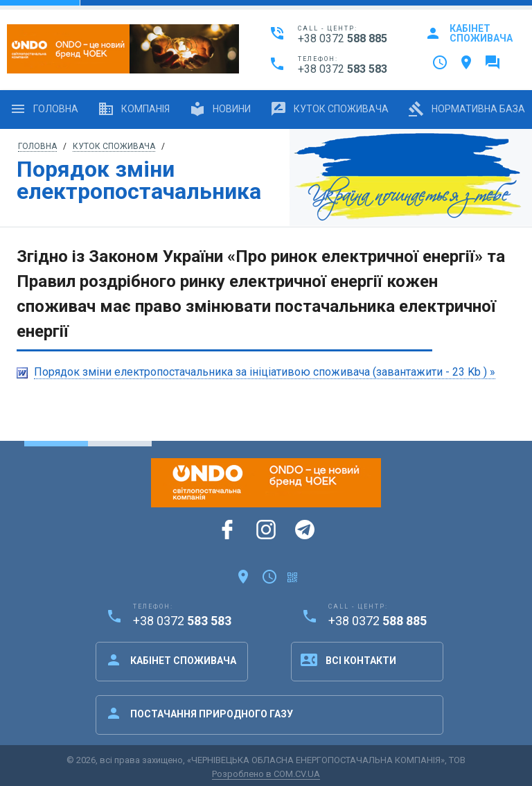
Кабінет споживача (469, 33)
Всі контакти (348, 660)
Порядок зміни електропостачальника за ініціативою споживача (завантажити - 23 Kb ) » (265, 372)
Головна (44, 109)
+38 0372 (343, 38)
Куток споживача (329, 109)
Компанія (134, 109)
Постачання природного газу (199, 713)
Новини (220, 109)
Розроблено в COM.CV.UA (266, 774)
